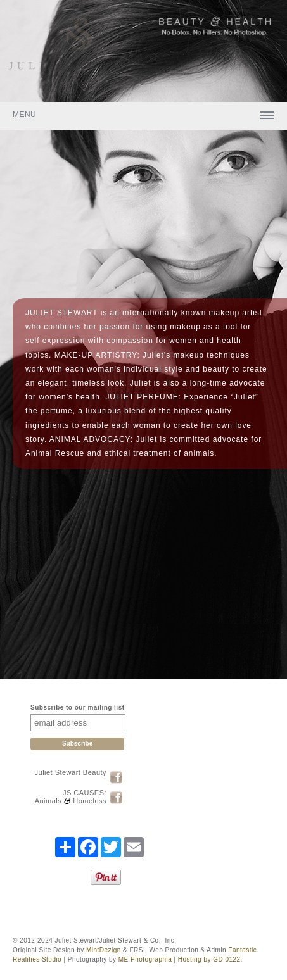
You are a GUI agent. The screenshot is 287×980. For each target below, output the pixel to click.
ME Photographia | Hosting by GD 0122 (180, 959)
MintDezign (104, 950)
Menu (24, 115)
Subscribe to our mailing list (77, 707)
